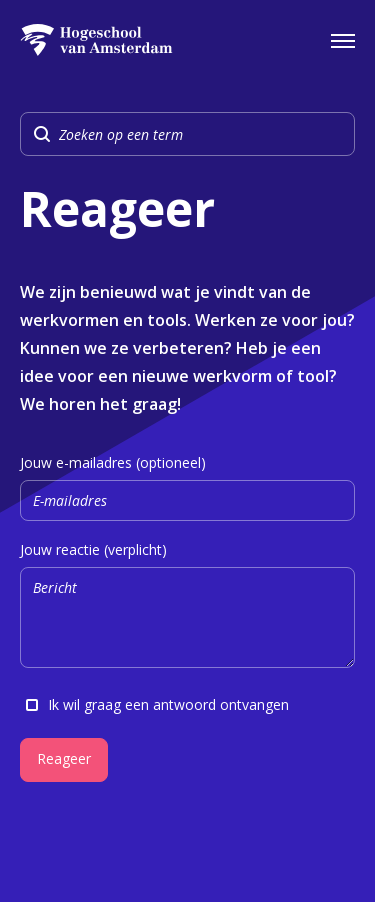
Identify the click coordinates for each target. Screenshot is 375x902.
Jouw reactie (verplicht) (187, 607)
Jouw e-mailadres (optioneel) (187, 487)
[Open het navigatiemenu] (343, 40)
